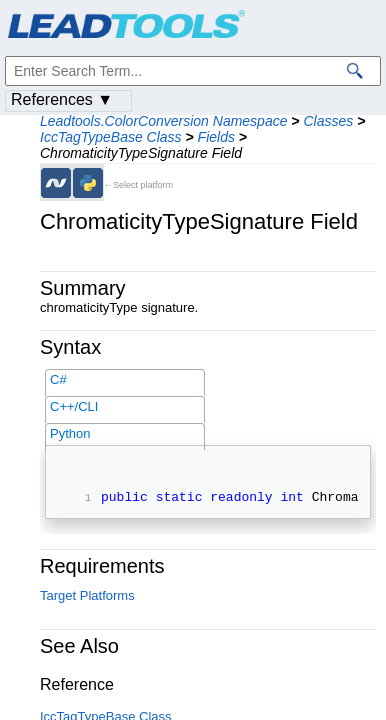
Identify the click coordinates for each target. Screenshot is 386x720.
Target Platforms (87, 598)
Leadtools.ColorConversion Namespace (163, 121)
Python (70, 433)
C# (58, 379)
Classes (328, 121)
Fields (216, 137)
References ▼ (62, 99)
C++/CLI (74, 406)
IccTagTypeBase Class (111, 137)
